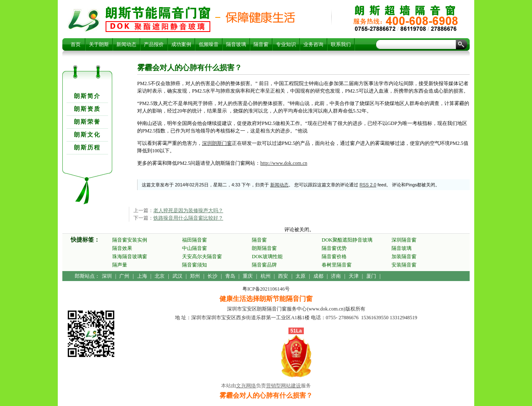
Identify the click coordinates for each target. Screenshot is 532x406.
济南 (336, 276)
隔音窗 (261, 44)
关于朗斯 (99, 44)
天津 (354, 276)
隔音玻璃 (236, 44)
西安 (283, 276)
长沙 (212, 276)
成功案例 (181, 44)
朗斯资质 (87, 109)
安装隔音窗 (404, 265)
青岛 (230, 276)
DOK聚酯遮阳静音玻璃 (347, 240)
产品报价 (154, 44)
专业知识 (286, 44)
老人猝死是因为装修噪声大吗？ (188, 210)
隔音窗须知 (195, 265)
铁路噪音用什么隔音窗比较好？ (188, 218)
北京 (160, 276)
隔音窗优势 (334, 248)
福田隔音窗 (195, 240)
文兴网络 (246, 386)
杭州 (266, 276)
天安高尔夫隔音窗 (202, 257)
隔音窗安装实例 (130, 240)
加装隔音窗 (404, 257)
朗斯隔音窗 (264, 248)
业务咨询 (313, 44)
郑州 (195, 276)
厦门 (371, 276)
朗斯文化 (87, 135)
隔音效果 (122, 248)
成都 (318, 276)
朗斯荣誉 (87, 122)
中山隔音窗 (195, 248)
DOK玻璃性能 (267, 257)
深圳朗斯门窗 (217, 143)
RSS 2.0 (368, 185)
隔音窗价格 (334, 257)
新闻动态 (126, 44)
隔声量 (120, 265)
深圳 (107, 276)
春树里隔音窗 (337, 265)
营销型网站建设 (283, 386)
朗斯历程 (87, 148)
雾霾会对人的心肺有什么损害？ (158, 19)
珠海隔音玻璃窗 (130, 257)
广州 (124, 276)
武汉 (177, 276)
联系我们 (341, 44)
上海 (142, 276)
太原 (300, 276)
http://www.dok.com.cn (284, 163)
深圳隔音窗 (404, 240)
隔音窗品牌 (264, 265)
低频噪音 (209, 44)
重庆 (248, 276)
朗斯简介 (87, 96)
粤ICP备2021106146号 (266, 289)
